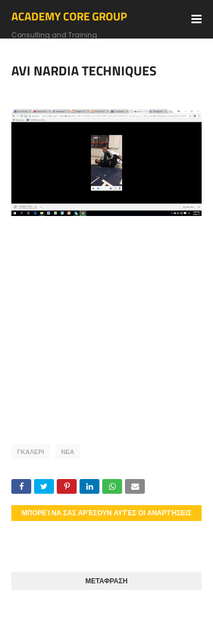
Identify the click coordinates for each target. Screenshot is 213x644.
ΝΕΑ (68, 452)
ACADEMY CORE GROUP (69, 16)
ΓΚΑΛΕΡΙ (31, 452)
